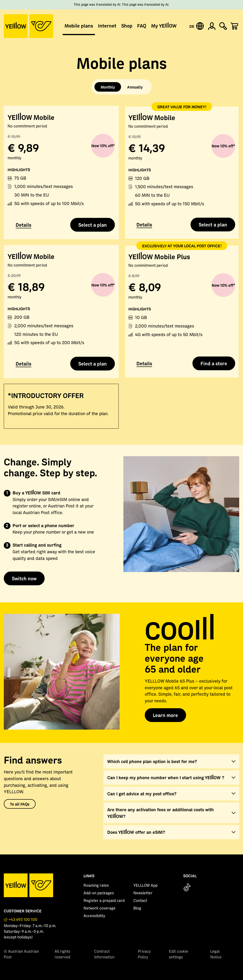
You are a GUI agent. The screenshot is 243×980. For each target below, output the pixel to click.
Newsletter (143, 893)
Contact (140, 901)
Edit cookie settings (179, 954)
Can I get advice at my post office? (142, 794)
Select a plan (93, 225)
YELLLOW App (145, 886)
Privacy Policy (144, 954)
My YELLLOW (164, 26)
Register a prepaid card (104, 901)
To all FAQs (20, 804)
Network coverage (100, 908)
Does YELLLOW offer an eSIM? (136, 832)
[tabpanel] (121, 266)
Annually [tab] (135, 87)
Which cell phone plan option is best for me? (152, 761)
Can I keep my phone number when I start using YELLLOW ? (166, 777)
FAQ (142, 26)
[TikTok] (187, 888)
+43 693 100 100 (23, 920)
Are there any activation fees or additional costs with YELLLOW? (161, 813)
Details (23, 225)
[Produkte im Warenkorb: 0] (234, 26)
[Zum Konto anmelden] (212, 26)
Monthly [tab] (108, 87)
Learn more (165, 715)
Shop (127, 26)
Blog (137, 908)
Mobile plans (79, 26)
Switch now (24, 578)
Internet (107, 26)
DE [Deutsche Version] (192, 26)
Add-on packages (99, 893)
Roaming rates (96, 886)
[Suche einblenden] (223, 26)
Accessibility (94, 916)
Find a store (214, 363)
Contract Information (104, 954)
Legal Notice (216, 954)
